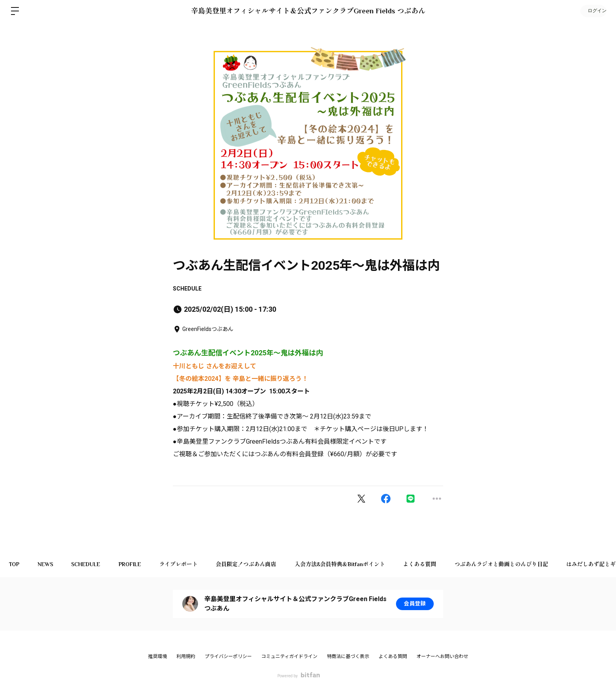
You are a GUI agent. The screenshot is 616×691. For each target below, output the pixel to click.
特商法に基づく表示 (348, 656)
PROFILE (135, 564)
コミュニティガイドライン (289, 656)
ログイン (592, 11)
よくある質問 (430, 564)
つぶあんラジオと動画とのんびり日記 (513, 564)
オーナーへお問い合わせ (442, 656)
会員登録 (415, 604)
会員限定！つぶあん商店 (254, 564)
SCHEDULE (187, 289)
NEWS (47, 564)
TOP (15, 564)
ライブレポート (185, 564)
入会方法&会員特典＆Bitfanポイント (349, 564)
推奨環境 (158, 656)
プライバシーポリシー (228, 656)
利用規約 (186, 656)
